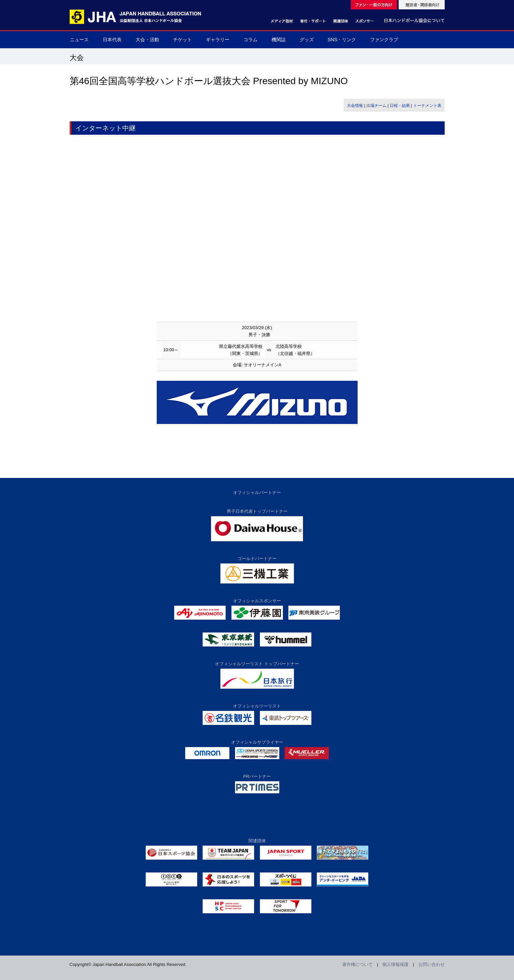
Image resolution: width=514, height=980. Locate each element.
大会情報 (355, 106)
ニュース (79, 40)
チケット (182, 40)
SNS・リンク (342, 40)
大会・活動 (147, 40)
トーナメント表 (427, 106)
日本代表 (112, 40)
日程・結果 (400, 106)
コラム (250, 40)
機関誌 (279, 40)
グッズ (307, 40)
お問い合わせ (432, 964)
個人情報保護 (395, 964)
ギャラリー (218, 40)
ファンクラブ (384, 40)
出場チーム (376, 106)
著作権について (357, 964)
